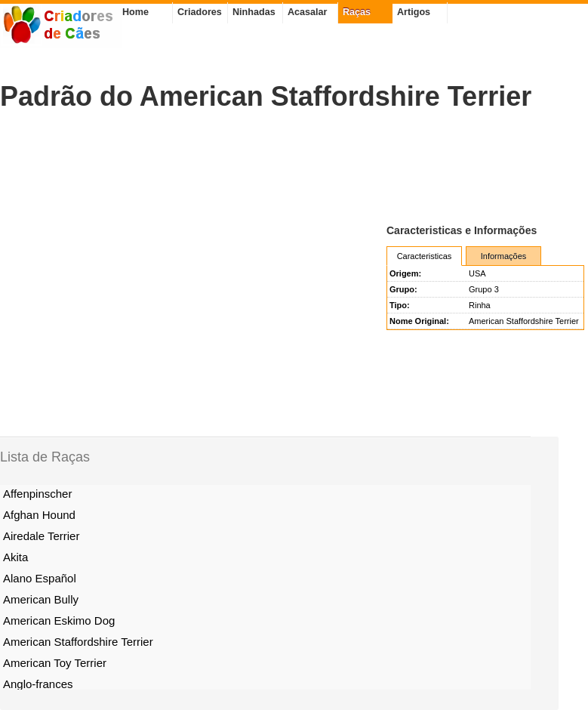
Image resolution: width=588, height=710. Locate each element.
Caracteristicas (425, 256)
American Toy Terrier (55, 663)
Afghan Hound (39, 515)
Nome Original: (419, 321)
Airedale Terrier (41, 536)
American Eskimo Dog (59, 620)
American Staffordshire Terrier (78, 642)
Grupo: (403, 289)
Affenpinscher (37, 494)
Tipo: (400, 305)
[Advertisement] (275, 167)
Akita (15, 557)
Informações (504, 256)
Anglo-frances (38, 684)
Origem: (405, 273)
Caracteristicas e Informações (462, 230)
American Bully (41, 599)
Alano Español (40, 578)
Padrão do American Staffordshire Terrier (266, 96)
